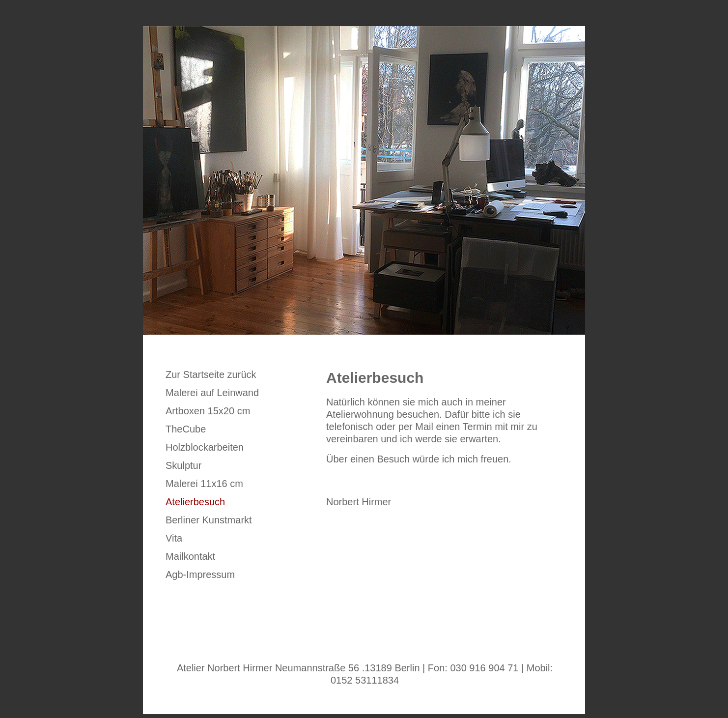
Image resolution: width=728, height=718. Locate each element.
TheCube (186, 429)
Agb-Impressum (200, 574)
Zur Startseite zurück (211, 374)
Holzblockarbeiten (205, 447)
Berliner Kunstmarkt (209, 520)
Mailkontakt (190, 556)
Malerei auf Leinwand (212, 393)
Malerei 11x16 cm (204, 484)
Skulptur (183, 465)
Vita (174, 538)
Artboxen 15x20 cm (208, 411)
